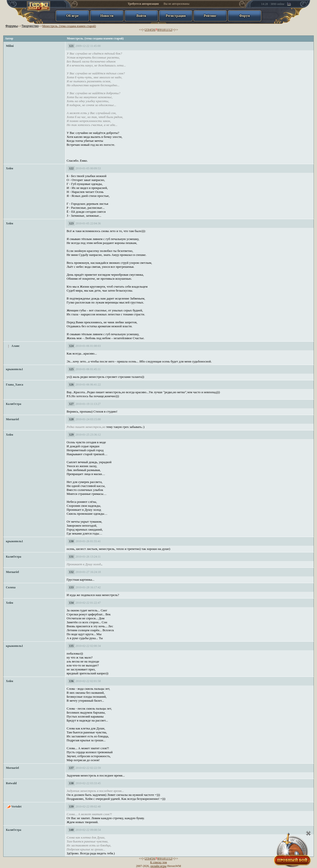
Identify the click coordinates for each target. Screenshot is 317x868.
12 (170, 30)
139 (71, 807)
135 (71, 646)
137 (71, 768)
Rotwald (11, 783)
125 (71, 369)
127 (71, 404)
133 (71, 587)
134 (71, 603)
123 (71, 223)
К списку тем (158, 862)
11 (167, 30)
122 (71, 168)
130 (71, 541)
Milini (10, 46)
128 (71, 419)
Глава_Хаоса (15, 385)
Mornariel (13, 419)
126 (71, 385)
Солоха (11, 587)
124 (71, 346)
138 (71, 783)
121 (71, 46)
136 (71, 681)
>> (176, 30)
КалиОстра (14, 404)
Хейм (10, 168)
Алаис (16, 346)
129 (71, 435)
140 (71, 830)
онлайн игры (158, 866)
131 (71, 557)
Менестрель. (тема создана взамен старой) (69, 26)
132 (71, 572)
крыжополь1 (14, 369)
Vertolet (16, 807)
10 (163, 30)
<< (141, 30)
